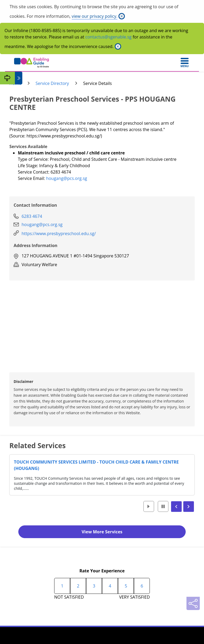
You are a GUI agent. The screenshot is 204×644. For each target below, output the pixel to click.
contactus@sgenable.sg (108, 37)
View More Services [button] (102, 532)
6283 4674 (32, 216)
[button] (149, 506)
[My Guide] (7, 78)
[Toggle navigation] (185, 63)
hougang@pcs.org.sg (66, 178)
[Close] (122, 16)
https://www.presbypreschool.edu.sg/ (59, 234)
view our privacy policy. (95, 16)
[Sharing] (193, 603)
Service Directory (52, 83)
